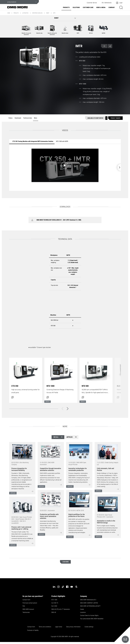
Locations (83, 612)
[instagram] (58, 587)
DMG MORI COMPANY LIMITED (89, 603)
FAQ (24, 606)
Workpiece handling (37, 13)
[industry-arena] (76, 587)
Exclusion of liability (33, 630)
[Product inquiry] (115, 118)
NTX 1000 (54, 600)
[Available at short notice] (96, 118)
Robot (48, 13)
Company (112, 8)
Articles (72, 437)
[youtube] (72, 587)
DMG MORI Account (28, 609)
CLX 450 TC (55, 603)
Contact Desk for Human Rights (89, 616)
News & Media (101, 8)
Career (82, 609)
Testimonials (26, 612)
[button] (92, 3)
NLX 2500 (54, 606)
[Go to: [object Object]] (22, 452)
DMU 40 (54, 612)
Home (9, 13)
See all (58, 437)
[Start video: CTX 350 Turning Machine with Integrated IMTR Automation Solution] (65, 165)
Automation (25, 13)
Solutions (76, 8)
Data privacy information (73, 627)
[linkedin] (54, 587)
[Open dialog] (26, 379)
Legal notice (59, 627)
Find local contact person (30, 603)
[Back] (62, 409)
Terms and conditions (45, 627)
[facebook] (67, 587)
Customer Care (88, 8)
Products (66, 8)
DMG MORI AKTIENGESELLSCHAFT (90, 606)
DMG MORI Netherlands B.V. (88, 600)
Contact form (26, 600)
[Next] (68, 409)
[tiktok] (63, 587)
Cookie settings (89, 627)
